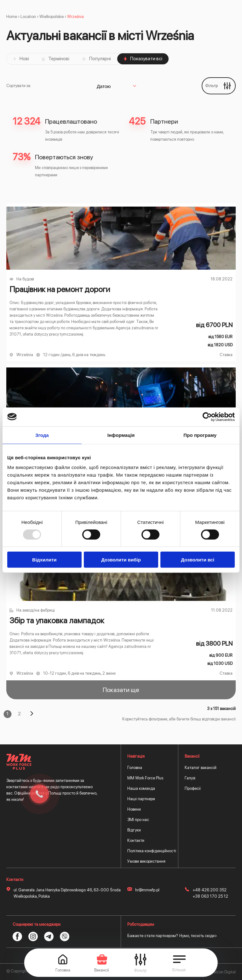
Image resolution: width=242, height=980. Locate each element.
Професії (193, 788)
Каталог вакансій (201, 768)
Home (12, 17)
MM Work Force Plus (145, 778)
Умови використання (146, 861)
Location (28, 17)
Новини (134, 809)
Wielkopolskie (52, 17)
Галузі (190, 778)
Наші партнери (141, 799)
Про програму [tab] (200, 435)
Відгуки (134, 830)
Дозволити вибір (121, 560)
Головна (135, 768)
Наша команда (141, 788)
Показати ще (121, 690)
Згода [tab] (42, 435)
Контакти (136, 840)
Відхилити (44, 560)
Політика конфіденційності (152, 851)
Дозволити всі (198, 560)
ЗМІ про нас (138, 820)
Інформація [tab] (121, 435)
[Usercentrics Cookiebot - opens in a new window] (207, 417)
